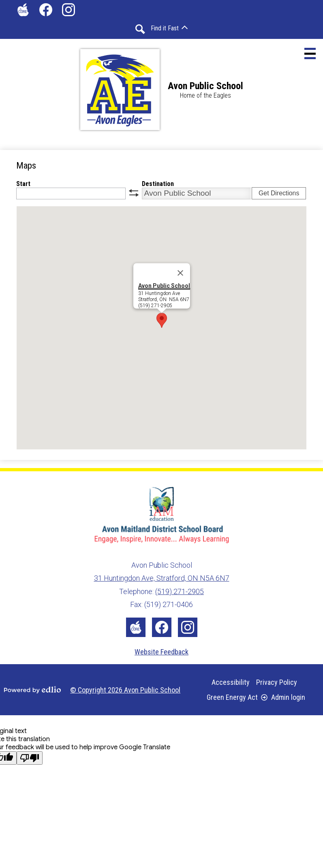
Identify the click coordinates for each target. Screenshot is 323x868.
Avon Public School (164, 285)
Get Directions (279, 193)
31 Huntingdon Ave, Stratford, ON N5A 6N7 (162, 578)
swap (134, 193)
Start (23, 184)
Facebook (46, 11)
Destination (158, 184)
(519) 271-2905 (180, 591)
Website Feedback (161, 652)
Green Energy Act (232, 697)
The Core (21, 11)
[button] (169, 28)
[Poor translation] (30, 758)
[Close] (180, 273)
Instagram (68, 11)
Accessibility (231, 682)
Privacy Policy (277, 682)
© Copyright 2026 (125, 690)
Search (140, 29)
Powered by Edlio (32, 690)
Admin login (283, 697)
